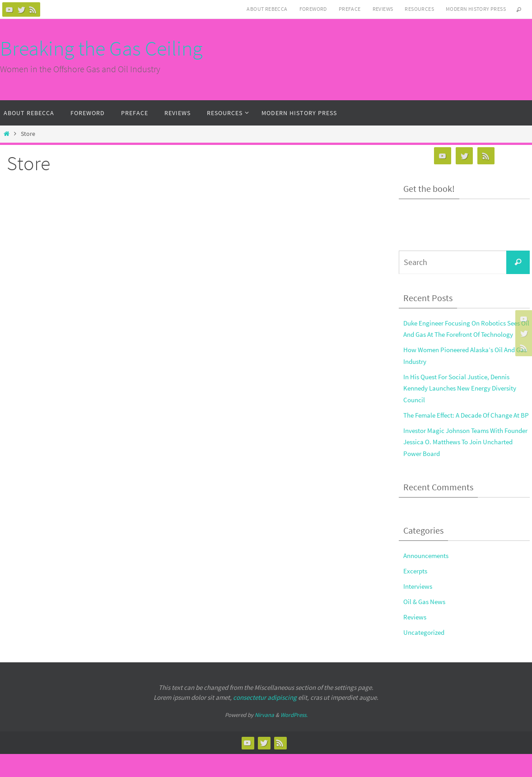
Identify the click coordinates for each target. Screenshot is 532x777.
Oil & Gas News (426, 624)
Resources (419, 9)
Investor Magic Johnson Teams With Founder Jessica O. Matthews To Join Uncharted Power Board (461, 465)
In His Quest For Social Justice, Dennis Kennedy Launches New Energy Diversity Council (462, 399)
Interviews (420, 609)
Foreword (313, 9)
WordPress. (294, 738)
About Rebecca (267, 9)
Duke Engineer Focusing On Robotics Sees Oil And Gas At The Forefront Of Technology (461, 334)
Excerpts (417, 594)
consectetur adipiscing (265, 720)
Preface (350, 9)
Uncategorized (427, 655)
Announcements (429, 578)
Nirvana (264, 738)
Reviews (383, 9)
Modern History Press (476, 9)
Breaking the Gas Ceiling (101, 48)
